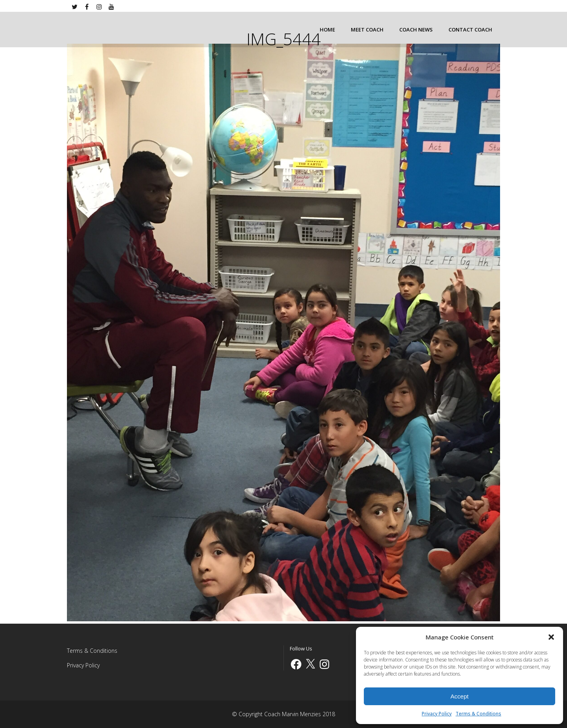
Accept (460, 696)
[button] (551, 637)
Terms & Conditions (478, 714)
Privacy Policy (437, 714)
